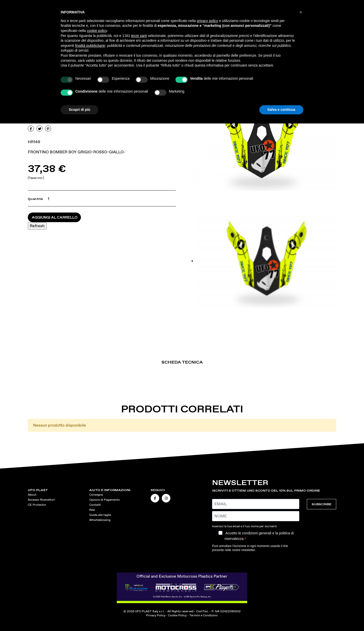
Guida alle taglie (100, 515)
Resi (92, 510)
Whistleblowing (100, 520)
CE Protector (37, 505)
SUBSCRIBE (322, 504)
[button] (301, 12)
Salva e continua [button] (281, 110)
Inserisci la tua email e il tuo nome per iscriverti (244, 526)
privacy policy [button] (208, 21)
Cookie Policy (177, 615)
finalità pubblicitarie (90, 46)
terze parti (139, 36)
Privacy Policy (156, 615)
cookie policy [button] (97, 31)
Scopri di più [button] (79, 110)
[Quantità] (47, 199)
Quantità (35, 199)
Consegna (96, 495)
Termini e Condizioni (203, 615)
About (32, 495)
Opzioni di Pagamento (105, 500)
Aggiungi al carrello (55, 217)
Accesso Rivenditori (41, 500)
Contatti (95, 505)
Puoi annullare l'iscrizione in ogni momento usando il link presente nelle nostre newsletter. (250, 548)
